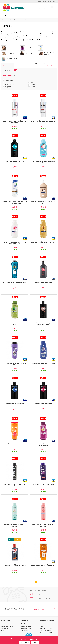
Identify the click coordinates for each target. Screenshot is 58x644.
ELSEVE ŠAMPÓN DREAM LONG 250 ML (15, 444)
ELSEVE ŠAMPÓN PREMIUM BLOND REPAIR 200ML (43, 122)
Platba (44, 1)
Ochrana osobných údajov (47, 630)
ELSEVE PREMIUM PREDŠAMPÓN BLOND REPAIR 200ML (15, 122)
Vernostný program (26, 626)
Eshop (3, 20)
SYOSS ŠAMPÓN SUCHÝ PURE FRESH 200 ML (15, 485)
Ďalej (47, 582)
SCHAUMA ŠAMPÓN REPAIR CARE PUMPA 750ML (43, 203)
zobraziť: (37, 63)
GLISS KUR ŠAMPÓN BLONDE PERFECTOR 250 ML (15, 364)
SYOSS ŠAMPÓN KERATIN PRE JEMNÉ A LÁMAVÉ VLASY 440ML (43, 324)
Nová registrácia (25, 630)
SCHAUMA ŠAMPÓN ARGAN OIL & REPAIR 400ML (43, 243)
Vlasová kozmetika (18, 20)
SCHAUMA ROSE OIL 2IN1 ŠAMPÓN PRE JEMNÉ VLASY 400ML (15, 243)
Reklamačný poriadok (46, 628)
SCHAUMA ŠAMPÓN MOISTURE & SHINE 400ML (43, 162)
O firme (3, 624)
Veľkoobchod (5, 628)
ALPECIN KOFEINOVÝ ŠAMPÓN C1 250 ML (15, 565)
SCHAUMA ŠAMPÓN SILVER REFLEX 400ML (43, 363)
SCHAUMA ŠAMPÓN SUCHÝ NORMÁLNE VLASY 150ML (43, 525)
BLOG (54, 1)
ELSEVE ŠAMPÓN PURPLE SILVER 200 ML (43, 484)
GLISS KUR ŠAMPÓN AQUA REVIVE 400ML (15, 283)
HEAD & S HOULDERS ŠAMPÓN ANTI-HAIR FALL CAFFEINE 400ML (15, 203)
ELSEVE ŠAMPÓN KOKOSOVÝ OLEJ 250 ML (43, 565)
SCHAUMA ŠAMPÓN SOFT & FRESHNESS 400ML (15, 324)
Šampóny (27, 20)
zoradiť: (44, 63)
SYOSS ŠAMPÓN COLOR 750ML (43, 283)
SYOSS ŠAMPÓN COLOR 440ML (43, 404)
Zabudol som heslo (26, 628)
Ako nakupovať (25, 624)
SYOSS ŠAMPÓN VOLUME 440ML (15, 404)
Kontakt (49, 1)
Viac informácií (25, 642)
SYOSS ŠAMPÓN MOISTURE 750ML (15, 161)
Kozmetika (9, 20)
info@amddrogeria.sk (42, 598)
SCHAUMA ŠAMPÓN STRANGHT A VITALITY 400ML (43, 445)
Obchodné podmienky (7, 626)
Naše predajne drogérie (46, 632)
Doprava (39, 1)
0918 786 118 (39, 594)
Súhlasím (35, 642)
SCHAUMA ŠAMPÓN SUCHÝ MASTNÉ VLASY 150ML (15, 525)
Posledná (53, 582)
